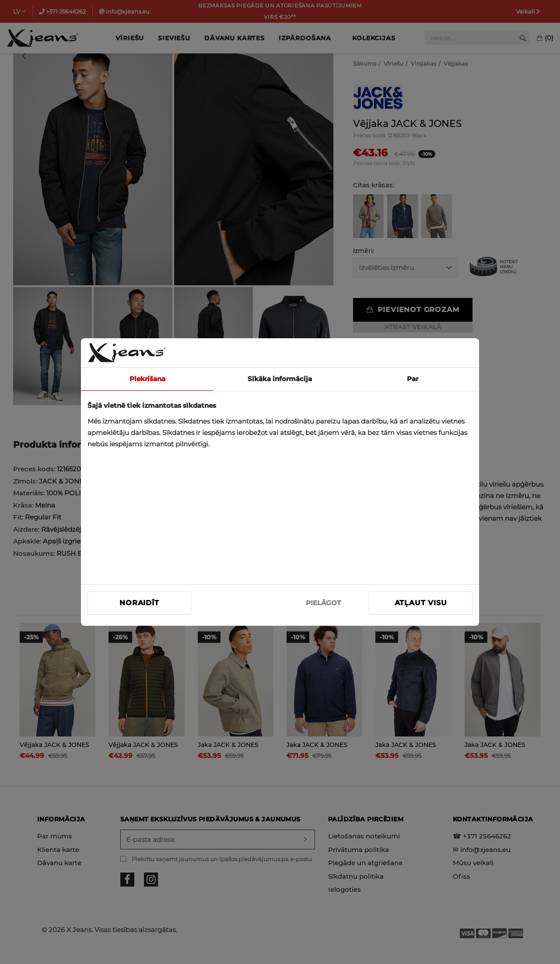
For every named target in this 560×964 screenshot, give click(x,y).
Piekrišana (147, 379)
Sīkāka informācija (280, 379)
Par (413, 379)
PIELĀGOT (323, 603)
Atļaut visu (421, 603)
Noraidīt (139, 603)
